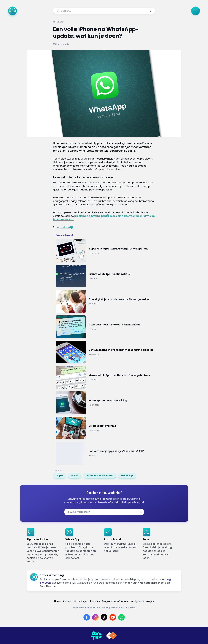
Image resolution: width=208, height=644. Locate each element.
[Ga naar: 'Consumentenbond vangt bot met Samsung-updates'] (105, 352)
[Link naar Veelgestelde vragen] (142, 601)
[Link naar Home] (58, 601)
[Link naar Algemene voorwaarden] (86, 608)
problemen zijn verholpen (90, 216)
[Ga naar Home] (12, 11)
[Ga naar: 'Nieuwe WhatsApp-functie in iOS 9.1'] (105, 276)
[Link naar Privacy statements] (113, 608)
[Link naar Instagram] (95, 617)
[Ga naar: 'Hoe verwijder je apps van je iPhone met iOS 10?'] (105, 453)
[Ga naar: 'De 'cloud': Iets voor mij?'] (105, 428)
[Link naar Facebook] (87, 617)
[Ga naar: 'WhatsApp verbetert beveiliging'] (105, 403)
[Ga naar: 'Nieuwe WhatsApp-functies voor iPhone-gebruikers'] (105, 377)
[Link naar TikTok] (104, 617)
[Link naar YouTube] (113, 617)
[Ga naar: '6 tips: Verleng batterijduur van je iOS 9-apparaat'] (105, 251)
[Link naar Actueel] (67, 601)
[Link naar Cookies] (131, 608)
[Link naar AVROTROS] (97, 636)
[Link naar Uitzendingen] (81, 601)
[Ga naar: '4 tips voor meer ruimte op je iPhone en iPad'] (105, 327)
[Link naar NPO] (111, 636)
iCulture (65, 227)
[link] (59, 476)
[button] (150, 11)
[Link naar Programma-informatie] (115, 601)
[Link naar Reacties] (95, 601)
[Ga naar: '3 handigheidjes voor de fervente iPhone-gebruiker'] (105, 301)
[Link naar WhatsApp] (121, 617)
